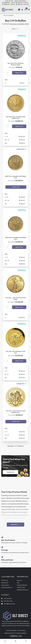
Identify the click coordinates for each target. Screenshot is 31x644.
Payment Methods (22, 585)
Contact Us (10, 472)
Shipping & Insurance (23, 590)
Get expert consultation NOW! (19, 24)
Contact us (5, 580)
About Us (19, 580)
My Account (5, 583)
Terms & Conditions (7, 587)
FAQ (18, 583)
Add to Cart (19, 73)
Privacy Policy (5, 585)
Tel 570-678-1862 (9, 1)
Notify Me (16, 187)
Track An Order (21, 587)
